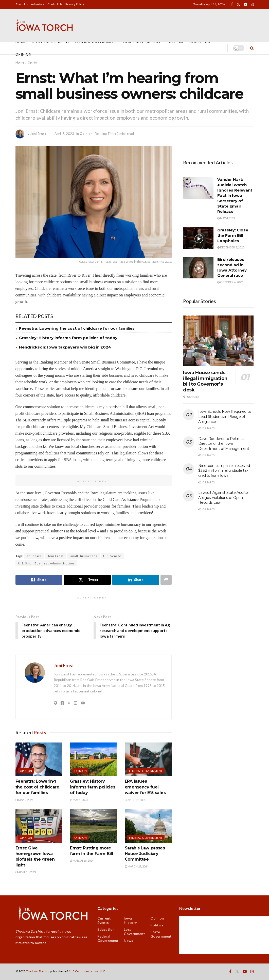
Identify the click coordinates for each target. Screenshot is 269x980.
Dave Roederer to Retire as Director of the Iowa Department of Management (224, 444)
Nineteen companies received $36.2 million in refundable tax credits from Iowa (224, 471)
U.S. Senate (112, 556)
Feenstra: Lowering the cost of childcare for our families (77, 328)
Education (200, 42)
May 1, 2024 (79, 800)
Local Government (142, 42)
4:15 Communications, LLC (87, 971)
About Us (22, 4)
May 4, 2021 (226, 218)
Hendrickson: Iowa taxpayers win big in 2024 (65, 347)
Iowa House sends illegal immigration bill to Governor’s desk (205, 381)
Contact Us (55, 4)
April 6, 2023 (64, 134)
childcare (34, 556)
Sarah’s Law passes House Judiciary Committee (145, 854)
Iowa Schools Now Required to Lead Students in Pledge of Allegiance (225, 416)
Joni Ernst (38, 134)
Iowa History (130, 921)
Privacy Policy (75, 4)
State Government (51, 42)
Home (21, 42)
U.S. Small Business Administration (46, 563)
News (128, 941)
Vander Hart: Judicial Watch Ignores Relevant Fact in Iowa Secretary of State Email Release (235, 195)
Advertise (38, 4)
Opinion (23, 54)
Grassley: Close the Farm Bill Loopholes (233, 235)
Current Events (104, 921)
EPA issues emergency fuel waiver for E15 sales (145, 787)
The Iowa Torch (36, 971)
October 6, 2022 (230, 282)
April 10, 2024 (26, 872)
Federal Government (96, 42)
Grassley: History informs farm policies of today (68, 338)
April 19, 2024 (135, 800)
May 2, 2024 (24, 800)
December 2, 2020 (231, 247)
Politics (175, 42)
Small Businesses (83, 556)
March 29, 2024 (82, 861)
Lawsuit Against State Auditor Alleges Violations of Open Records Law (224, 497)
